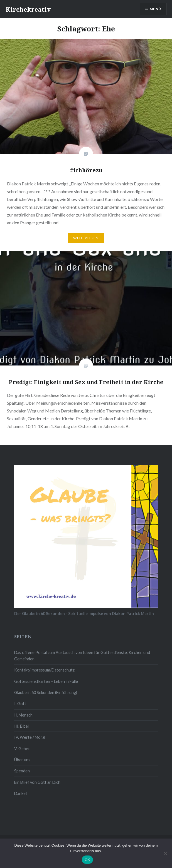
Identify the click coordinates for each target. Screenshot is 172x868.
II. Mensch (23, 715)
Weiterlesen (86, 238)
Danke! (21, 793)
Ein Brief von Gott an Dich (37, 782)
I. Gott (20, 704)
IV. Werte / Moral (30, 737)
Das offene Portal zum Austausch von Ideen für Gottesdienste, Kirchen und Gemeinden (82, 656)
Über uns (22, 760)
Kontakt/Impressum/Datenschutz (44, 670)
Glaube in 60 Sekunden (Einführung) (46, 692)
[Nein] (165, 853)
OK (87, 860)
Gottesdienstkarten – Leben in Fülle (46, 681)
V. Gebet (22, 749)
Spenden (22, 771)
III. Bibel (21, 726)
